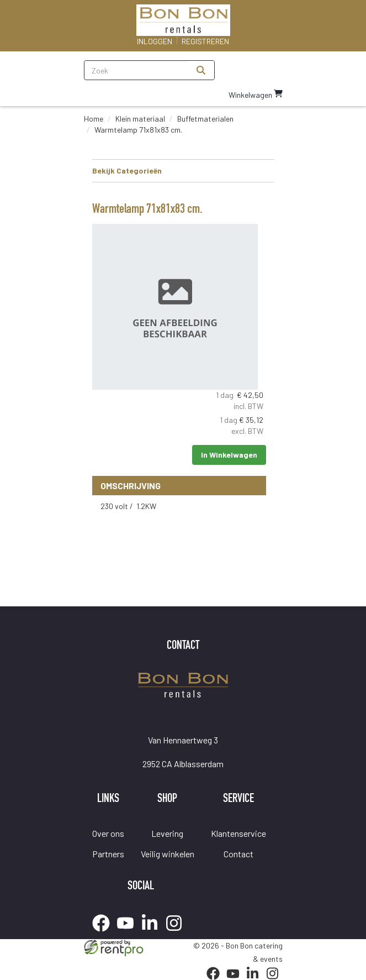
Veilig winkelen (168, 854)
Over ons (108, 833)
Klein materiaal (140, 119)
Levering (167, 833)
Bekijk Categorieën (183, 170)
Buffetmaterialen (205, 119)
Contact (238, 854)
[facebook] (104, 933)
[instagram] (177, 933)
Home (94, 119)
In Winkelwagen (229, 455)
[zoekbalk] (136, 70)
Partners (108, 854)
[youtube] (129, 933)
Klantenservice (238, 833)
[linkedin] (153, 933)
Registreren (205, 41)
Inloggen (155, 41)
